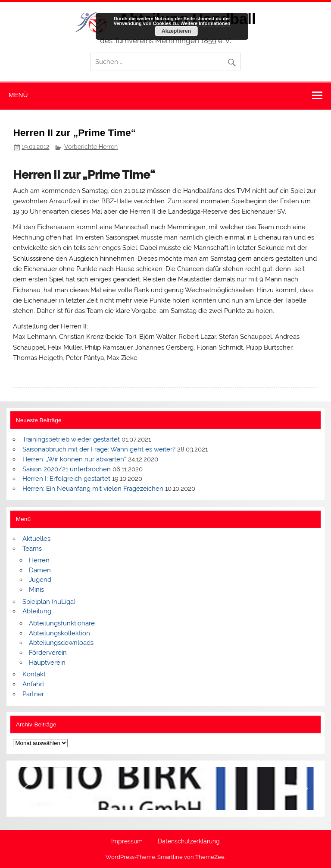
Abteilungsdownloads (61, 643)
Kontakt (34, 674)
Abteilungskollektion (59, 633)
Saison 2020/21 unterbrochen (67, 469)
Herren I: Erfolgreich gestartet (66, 479)
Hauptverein (47, 663)
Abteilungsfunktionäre (62, 623)
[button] (26, 789)
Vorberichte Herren (91, 147)
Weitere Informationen (206, 23)
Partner (33, 694)
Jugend (40, 580)
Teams (32, 549)
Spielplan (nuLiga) (49, 602)
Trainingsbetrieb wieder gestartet (71, 439)
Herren (39, 560)
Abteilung (37, 611)
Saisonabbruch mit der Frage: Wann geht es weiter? (99, 449)
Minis (36, 590)
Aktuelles (36, 539)
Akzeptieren (176, 31)
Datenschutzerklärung (189, 842)
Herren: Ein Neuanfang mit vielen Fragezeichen (93, 489)
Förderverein (48, 653)
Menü (18, 95)
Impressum (127, 842)
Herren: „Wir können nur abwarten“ (74, 459)
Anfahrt (33, 684)
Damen (40, 570)
